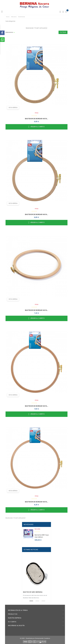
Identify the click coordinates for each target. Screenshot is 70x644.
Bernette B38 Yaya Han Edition (42, 536)
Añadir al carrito (37, 127)
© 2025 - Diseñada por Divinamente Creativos (35, 638)
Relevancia (9, 32)
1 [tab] (30, 601)
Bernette (37, 529)
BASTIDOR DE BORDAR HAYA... (37, 119)
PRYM (37, 113)
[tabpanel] (37, 580)
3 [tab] (42, 601)
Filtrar (63, 32)
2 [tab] (36, 601)
